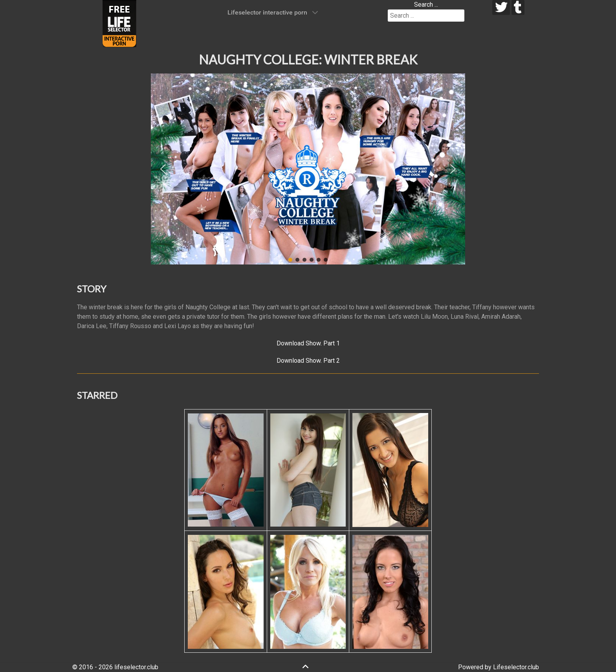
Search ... (426, 5)
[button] (163, 169)
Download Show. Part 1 (308, 343)
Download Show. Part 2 (308, 361)
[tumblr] (518, 7)
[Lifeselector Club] (119, 23)
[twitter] (501, 7)
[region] (308, 169)
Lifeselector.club (516, 667)
